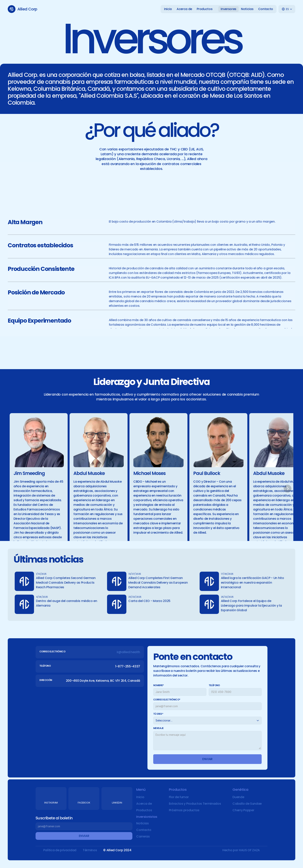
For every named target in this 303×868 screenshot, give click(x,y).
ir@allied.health (128, 652)
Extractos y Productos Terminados (195, 804)
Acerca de (144, 804)
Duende (238, 797)
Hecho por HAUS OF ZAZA (241, 850)
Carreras (143, 836)
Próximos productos (184, 810)
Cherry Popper (243, 810)
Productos (144, 810)
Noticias (142, 823)
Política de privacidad (60, 850)
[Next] (288, 489)
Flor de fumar (179, 797)
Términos (90, 850)
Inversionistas (147, 817)
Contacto (144, 830)
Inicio (140, 797)
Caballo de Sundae (247, 804)
